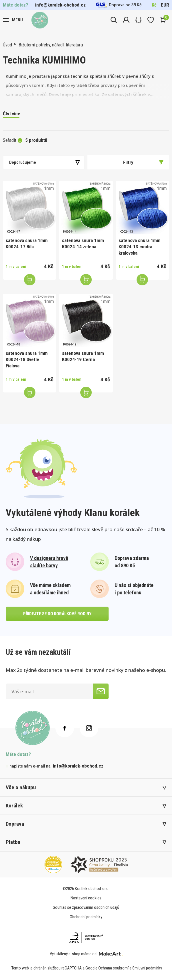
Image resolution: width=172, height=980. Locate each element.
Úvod (7, 45)
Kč (154, 5)
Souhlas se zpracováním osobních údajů (86, 907)
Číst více (12, 114)
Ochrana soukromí (113, 968)
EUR (165, 5)
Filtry (143, 162)
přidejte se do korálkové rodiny (57, 614)
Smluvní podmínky (147, 968)
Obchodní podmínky (86, 917)
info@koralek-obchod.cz (60, 5)
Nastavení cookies (86, 898)
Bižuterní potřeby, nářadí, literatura (51, 45)
